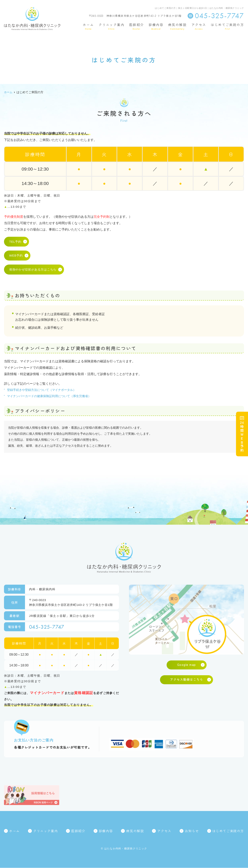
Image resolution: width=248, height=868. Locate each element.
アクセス (199, 26)
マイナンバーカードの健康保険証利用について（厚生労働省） (49, 396)
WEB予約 (16, 256)
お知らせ (192, 831)
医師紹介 (137, 26)
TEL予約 (15, 242)
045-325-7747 (48, 627)
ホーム (88, 26)
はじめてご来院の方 (227, 26)
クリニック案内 (111, 26)
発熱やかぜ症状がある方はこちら (33, 270)
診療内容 (156, 26)
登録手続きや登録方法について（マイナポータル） (41, 390)
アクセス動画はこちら (186, 680)
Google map (187, 665)
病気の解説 (177, 26)
